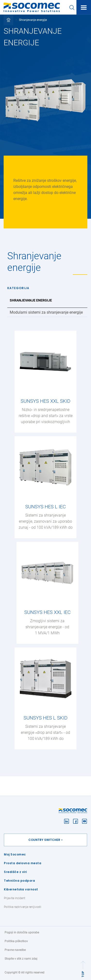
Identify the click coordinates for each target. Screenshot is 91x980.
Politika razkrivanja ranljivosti (23, 907)
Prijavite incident (15, 898)
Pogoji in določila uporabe (22, 932)
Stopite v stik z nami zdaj (21, 959)
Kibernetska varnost (21, 889)
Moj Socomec (15, 854)
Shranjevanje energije (31, 300)
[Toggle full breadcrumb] (8, 20)
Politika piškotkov (16, 941)
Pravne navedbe (15, 950)
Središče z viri (15, 872)
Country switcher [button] (44, 840)
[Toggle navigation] (84, 8)
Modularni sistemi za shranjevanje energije (46, 312)
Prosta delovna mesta (23, 863)
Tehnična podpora (19, 881)
